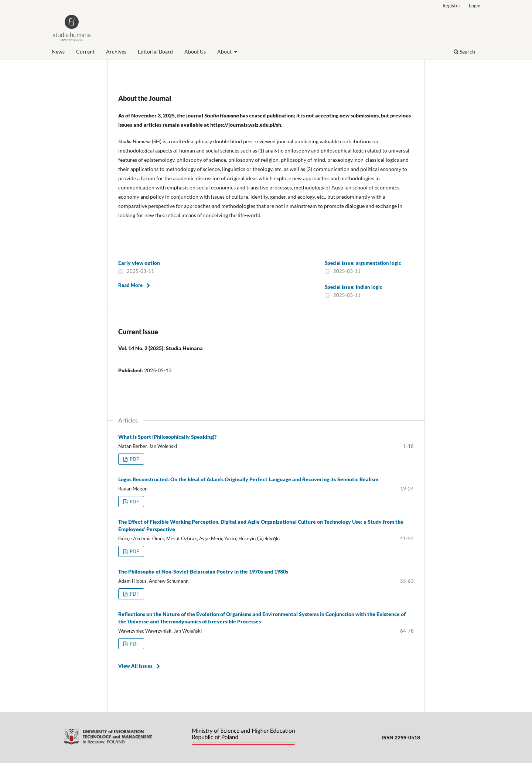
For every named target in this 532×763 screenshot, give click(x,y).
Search (464, 52)
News (58, 52)
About (225, 52)
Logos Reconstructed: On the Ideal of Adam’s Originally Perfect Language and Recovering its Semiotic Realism (248, 479)
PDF (134, 459)
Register (451, 6)
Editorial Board (155, 52)
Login (475, 6)
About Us (195, 52)
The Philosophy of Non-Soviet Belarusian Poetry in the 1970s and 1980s (203, 572)
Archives (116, 52)
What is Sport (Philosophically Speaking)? (167, 437)
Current (85, 52)
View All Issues (135, 666)
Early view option (139, 263)
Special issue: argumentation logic (363, 263)
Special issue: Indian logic (353, 287)
